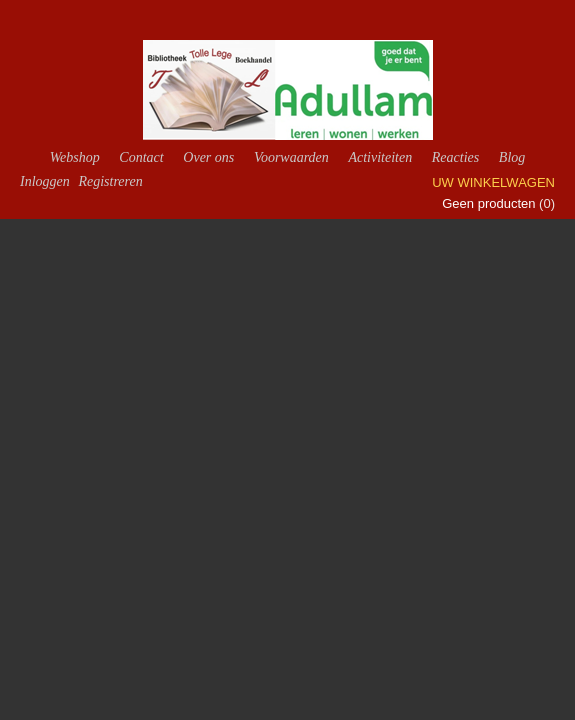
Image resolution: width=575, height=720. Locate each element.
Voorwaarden (291, 157)
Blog (512, 157)
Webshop (75, 157)
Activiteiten (380, 157)
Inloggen (45, 181)
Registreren (110, 181)
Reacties (455, 157)
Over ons (208, 157)
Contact (141, 157)
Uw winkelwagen (493, 182)
